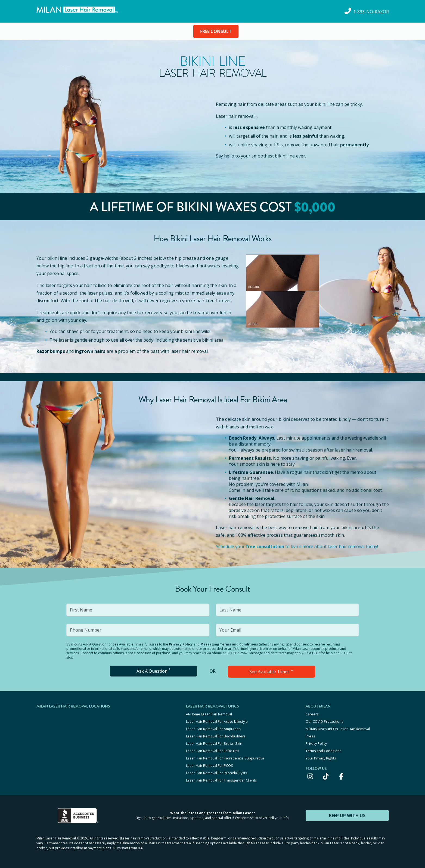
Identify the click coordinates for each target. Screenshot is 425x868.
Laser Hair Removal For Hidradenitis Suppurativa (225, 758)
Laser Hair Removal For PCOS (210, 765)
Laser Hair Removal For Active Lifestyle (217, 721)
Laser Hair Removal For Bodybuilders (216, 736)
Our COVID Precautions (325, 721)
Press (310, 736)
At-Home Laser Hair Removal (209, 714)
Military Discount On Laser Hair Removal (338, 729)
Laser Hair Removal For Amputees (213, 729)
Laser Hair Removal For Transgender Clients (221, 780)
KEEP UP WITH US (347, 816)
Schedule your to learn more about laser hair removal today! (297, 546)
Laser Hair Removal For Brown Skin (214, 743)
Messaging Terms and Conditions (229, 644)
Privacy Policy (181, 644)
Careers (312, 714)
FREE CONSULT (216, 31)
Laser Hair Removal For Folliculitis (213, 751)
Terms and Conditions (324, 751)
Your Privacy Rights (321, 758)
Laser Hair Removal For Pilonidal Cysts (217, 773)
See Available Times (271, 672)
